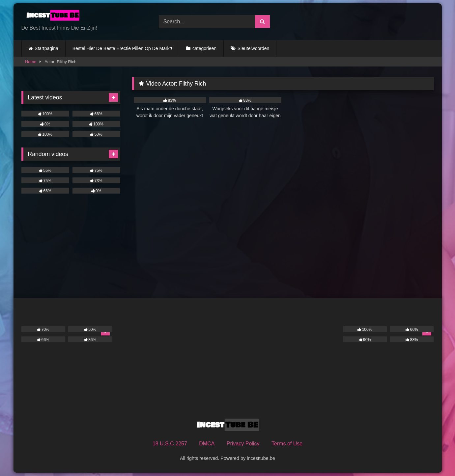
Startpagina (46, 48)
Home (31, 62)
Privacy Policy (243, 444)
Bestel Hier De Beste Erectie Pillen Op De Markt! (122, 48)
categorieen (204, 48)
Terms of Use (287, 444)
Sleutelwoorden (254, 48)
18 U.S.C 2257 (170, 444)
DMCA (207, 444)
